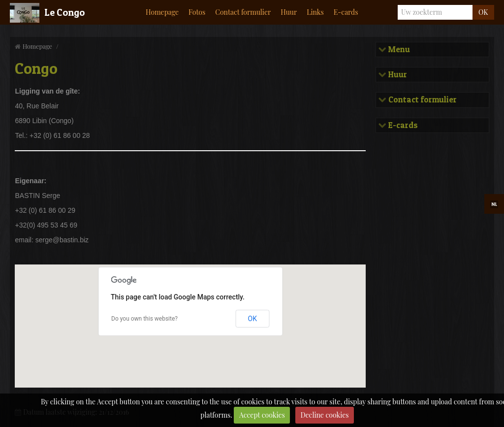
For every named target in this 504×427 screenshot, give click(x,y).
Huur (289, 12)
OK (483, 12)
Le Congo (64, 12)
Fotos (197, 12)
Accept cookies (262, 415)
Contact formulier (243, 12)
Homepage (162, 12)
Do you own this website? (144, 319)
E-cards (346, 12)
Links (315, 12)
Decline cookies (324, 415)
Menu (398, 49)
